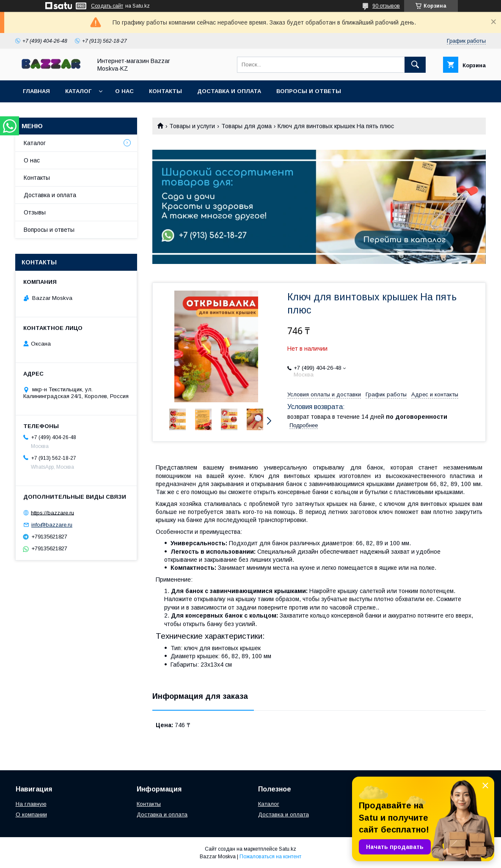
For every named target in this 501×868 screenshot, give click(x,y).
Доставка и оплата (229, 91)
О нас (124, 91)
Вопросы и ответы (309, 91)
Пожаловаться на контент (270, 857)
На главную (31, 804)
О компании (31, 814)
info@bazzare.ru (52, 525)
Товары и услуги (192, 126)
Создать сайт (107, 6)
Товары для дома (246, 126)
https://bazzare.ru (52, 512)
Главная (36, 91)
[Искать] (415, 65)
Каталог (78, 91)
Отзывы (35, 212)
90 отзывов (386, 6)
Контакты (165, 91)
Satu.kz (288, 849)
